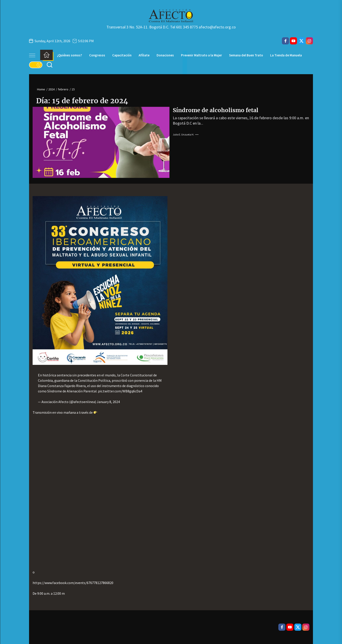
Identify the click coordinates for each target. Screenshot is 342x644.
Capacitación (122, 55)
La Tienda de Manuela (286, 55)
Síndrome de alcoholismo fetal (216, 110)
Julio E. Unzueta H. (183, 134)
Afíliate (144, 55)
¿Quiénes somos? (70, 55)
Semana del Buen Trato (246, 55)
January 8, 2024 (108, 402)
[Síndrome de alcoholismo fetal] (101, 142)
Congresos (97, 55)
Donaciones (165, 55)
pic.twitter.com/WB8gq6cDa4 (120, 391)
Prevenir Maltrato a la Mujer (201, 55)
